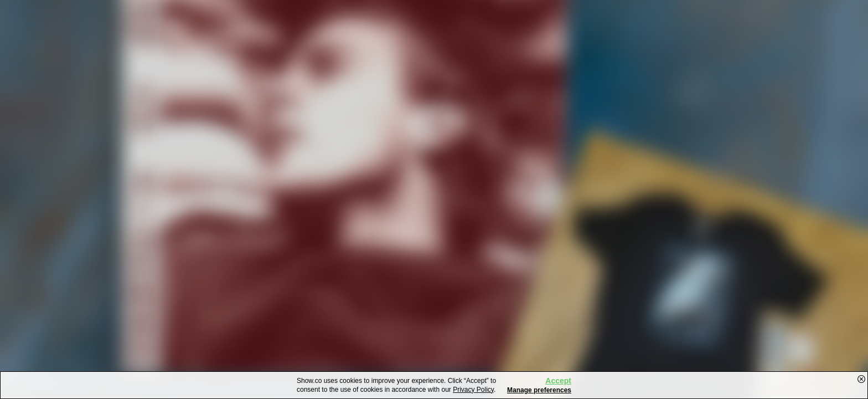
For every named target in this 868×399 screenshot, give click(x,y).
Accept (558, 381)
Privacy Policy (473, 390)
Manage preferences (539, 390)
